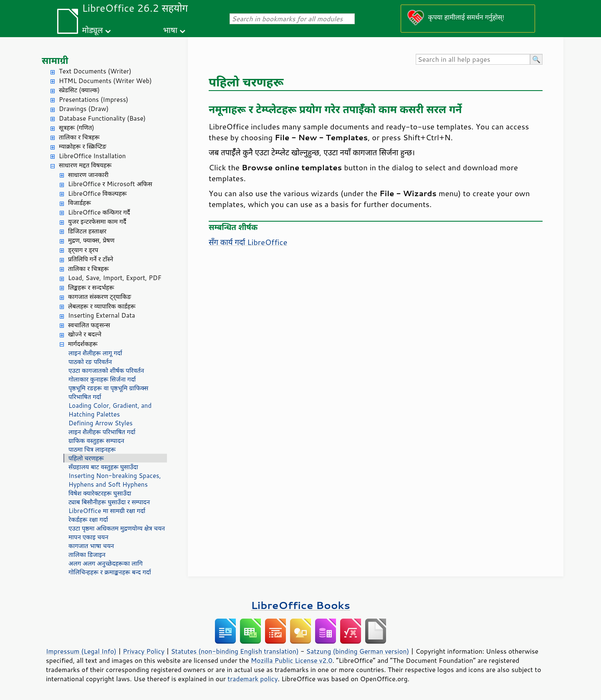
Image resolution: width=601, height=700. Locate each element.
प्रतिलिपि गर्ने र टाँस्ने (91, 259)
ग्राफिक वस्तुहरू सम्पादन (96, 441)
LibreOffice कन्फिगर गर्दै (99, 212)
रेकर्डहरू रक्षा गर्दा (88, 519)
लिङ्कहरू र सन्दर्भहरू (91, 287)
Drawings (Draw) (84, 109)
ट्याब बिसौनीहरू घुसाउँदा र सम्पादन (109, 502)
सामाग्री (55, 60)
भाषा (170, 30)
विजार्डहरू (80, 203)
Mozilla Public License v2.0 (292, 660)
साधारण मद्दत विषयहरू (85, 165)
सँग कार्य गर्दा (248, 242)
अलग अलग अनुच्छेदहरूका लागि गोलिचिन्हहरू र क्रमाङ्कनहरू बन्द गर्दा (110, 568)
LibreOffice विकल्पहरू (97, 193)
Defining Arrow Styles (101, 423)
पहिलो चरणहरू (86, 458)
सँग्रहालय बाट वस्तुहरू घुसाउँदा (103, 467)
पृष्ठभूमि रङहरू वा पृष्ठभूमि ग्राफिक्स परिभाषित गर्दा (108, 392)
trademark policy (253, 679)
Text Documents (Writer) (95, 71)
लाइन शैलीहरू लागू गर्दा (95, 353)
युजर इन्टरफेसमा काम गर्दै (97, 221)
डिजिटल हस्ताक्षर (87, 231)
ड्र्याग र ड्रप (83, 250)
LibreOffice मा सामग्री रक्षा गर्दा (107, 511)
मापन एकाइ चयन (88, 537)
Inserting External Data (102, 315)
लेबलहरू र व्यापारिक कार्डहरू (102, 306)
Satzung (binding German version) (358, 651)
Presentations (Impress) (93, 100)
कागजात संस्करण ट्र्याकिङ (100, 297)
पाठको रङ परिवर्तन (90, 362)
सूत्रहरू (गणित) (77, 128)
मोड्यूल (93, 30)
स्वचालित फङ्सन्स (89, 325)
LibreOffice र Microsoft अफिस (110, 184)
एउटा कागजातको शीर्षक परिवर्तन (106, 370)
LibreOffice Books (300, 605)
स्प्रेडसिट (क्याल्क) (79, 90)
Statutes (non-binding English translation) (235, 651)
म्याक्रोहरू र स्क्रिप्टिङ (83, 146)
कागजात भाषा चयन (91, 546)
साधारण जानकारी (88, 175)
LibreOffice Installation (92, 156)
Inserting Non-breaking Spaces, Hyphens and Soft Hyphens (115, 480)
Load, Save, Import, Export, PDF (115, 278)
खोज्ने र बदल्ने (85, 334)
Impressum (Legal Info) (81, 651)
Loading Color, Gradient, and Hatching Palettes (110, 410)
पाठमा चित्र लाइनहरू (92, 449)
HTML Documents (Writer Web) (105, 81)
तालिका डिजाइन (87, 555)
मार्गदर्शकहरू (83, 344)
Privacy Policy (144, 651)
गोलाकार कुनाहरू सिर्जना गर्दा (102, 379)
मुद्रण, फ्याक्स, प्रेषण (91, 240)
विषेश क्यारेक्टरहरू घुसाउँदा (100, 493)
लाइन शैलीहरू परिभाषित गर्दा (102, 432)
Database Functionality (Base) (102, 118)
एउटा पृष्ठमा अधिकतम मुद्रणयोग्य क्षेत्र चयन (117, 528)
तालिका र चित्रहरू (79, 137)
